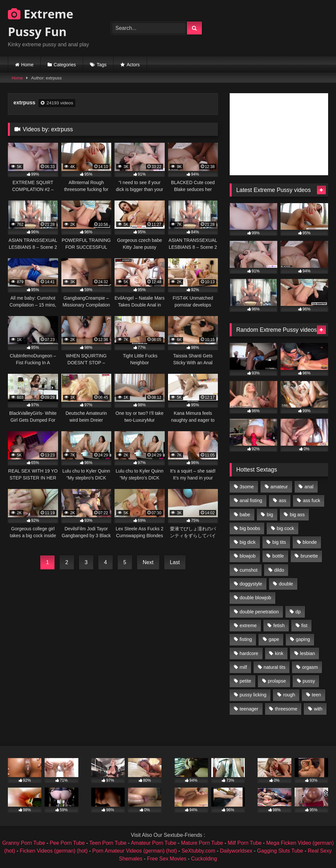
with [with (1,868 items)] (318, 709)
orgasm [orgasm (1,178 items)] (310, 667)
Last (175, 562)
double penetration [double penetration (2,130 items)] (259, 612)
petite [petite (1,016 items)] (245, 681)
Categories (65, 65)
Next (148, 562)
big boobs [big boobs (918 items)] (250, 528)
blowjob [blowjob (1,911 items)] (248, 556)
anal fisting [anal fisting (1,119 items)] (251, 500)
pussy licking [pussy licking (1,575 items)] (253, 695)
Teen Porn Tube (108, 843)
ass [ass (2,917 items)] (283, 500)
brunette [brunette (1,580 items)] (309, 556)
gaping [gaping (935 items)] (303, 639)
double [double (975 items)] (286, 584)
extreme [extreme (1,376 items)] (248, 625)
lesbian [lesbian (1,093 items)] (307, 653)
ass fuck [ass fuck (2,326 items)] (312, 500)
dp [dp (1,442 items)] (298, 612)
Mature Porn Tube (202, 843)
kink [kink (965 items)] (279, 653)
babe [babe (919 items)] (245, 515)
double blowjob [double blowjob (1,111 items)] (255, 598)
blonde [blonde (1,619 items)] (310, 542)
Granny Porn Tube (24, 843)
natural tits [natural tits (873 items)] (274, 667)
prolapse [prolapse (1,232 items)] (277, 681)
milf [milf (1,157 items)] (243, 667)
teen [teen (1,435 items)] (316, 695)
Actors (133, 65)
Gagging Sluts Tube (280, 851)
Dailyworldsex (236, 851)
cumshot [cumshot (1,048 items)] (248, 570)
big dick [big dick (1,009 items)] (248, 542)
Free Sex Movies (167, 859)
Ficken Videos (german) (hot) (54, 851)
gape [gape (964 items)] (274, 639)
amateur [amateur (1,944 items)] (279, 487)
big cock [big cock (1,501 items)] (286, 528)
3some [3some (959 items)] (247, 487)
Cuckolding (204, 859)
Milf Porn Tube (245, 843)
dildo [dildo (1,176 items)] (279, 570)
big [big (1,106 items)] (270, 515)
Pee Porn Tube (67, 843)
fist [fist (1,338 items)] (304, 625)
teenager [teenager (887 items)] (249, 709)
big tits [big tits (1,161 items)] (279, 542)
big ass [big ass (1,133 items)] (297, 515)
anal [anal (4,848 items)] (309, 487)
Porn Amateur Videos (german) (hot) (135, 851)
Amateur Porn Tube (154, 843)
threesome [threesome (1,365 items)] (286, 709)
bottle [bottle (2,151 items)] (278, 556)
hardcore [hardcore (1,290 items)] (249, 653)
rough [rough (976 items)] (289, 695)
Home (27, 65)
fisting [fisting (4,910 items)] (246, 639)
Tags (102, 65)
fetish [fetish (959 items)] (279, 625)
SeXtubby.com (199, 851)
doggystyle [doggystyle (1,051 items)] (251, 584)
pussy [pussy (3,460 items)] (309, 681)
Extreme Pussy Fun (41, 23)
